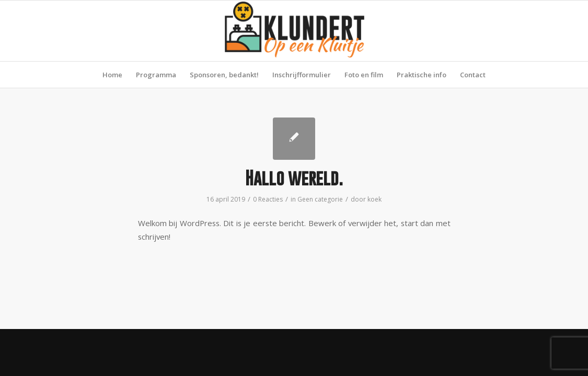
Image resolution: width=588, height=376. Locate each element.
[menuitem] (112, 75)
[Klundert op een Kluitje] (294, 31)
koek (374, 199)
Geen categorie (320, 199)
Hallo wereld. (294, 178)
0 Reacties (268, 199)
